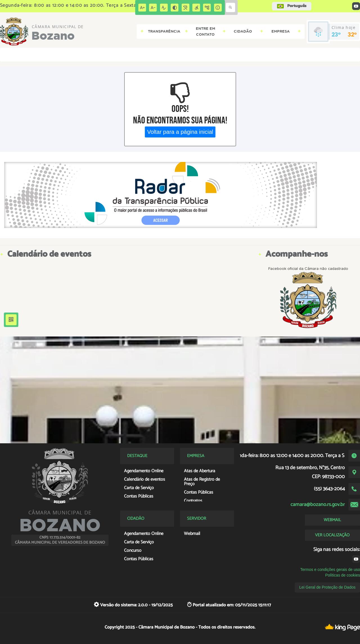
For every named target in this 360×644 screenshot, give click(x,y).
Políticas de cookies (343, 575)
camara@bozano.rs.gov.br (318, 505)
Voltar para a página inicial (180, 132)
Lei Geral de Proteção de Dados (327, 587)
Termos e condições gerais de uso (330, 570)
